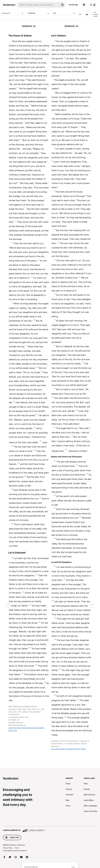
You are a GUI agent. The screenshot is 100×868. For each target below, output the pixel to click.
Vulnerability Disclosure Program (15, 851)
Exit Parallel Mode (95, 14)
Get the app (73, 5)
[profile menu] (93, 5)
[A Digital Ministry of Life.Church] (50, 829)
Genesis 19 (13, 13)
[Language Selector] (84, 5)
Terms (17, 848)
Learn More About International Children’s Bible (68, 749)
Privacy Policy (8, 848)
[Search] (38, 5)
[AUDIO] (80, 14)
